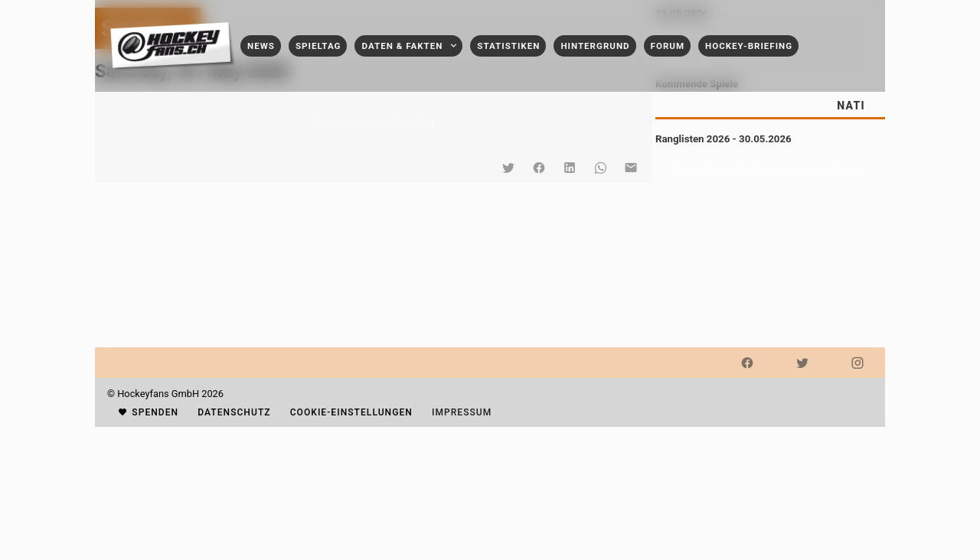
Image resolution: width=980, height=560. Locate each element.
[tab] (851, 106)
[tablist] (770, 106)
